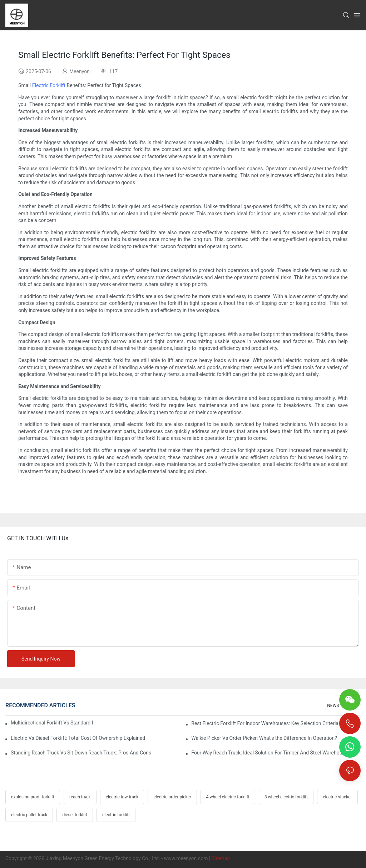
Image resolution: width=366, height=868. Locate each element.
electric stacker (337, 797)
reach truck (80, 797)
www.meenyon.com (186, 858)
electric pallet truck (29, 815)
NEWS (333, 706)
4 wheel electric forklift (228, 797)
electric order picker (172, 797)
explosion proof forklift (33, 797)
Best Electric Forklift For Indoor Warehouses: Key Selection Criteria (265, 723)
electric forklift (116, 815)
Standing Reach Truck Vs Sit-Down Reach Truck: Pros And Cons (81, 753)
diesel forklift (75, 815)
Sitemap (221, 858)
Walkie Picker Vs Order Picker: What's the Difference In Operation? (264, 738)
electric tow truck (122, 797)
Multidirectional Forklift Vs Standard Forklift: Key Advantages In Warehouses (52, 723)
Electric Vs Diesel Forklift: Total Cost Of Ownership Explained (78, 738)
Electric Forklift (49, 85)
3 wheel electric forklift (286, 797)
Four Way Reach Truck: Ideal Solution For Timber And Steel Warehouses (271, 753)
